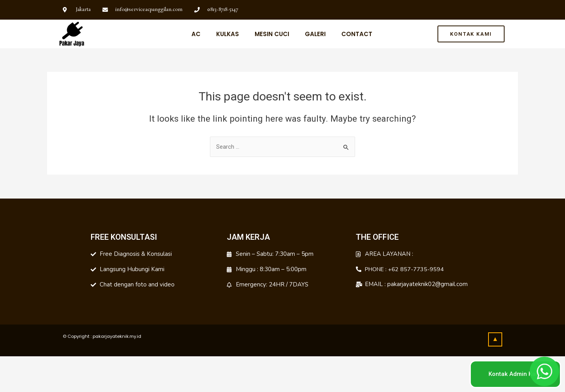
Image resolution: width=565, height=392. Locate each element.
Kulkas (228, 34)
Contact (357, 34)
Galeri (315, 34)
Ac (196, 34)
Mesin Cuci (272, 34)
